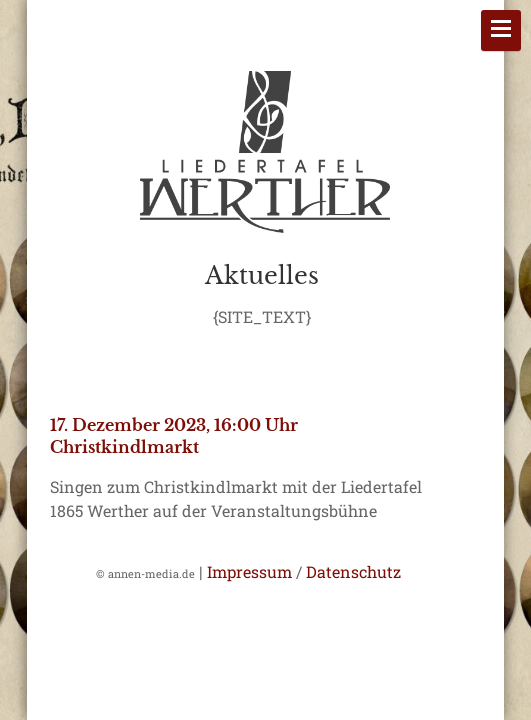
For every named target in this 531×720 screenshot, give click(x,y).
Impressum (249, 571)
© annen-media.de (145, 573)
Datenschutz (353, 571)
